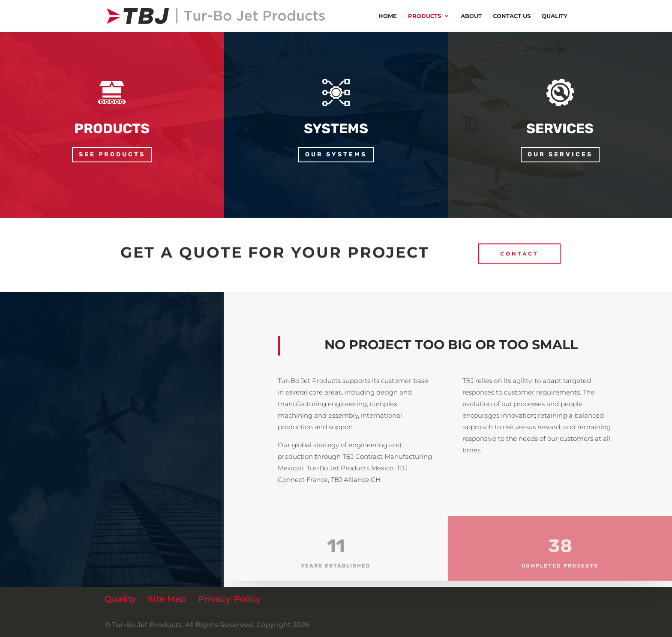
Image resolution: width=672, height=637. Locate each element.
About (471, 16)
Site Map (167, 599)
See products (112, 154)
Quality (555, 16)
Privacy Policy (229, 599)
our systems (336, 154)
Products (424, 16)
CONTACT (519, 250)
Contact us (512, 16)
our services (560, 154)
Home (388, 16)
